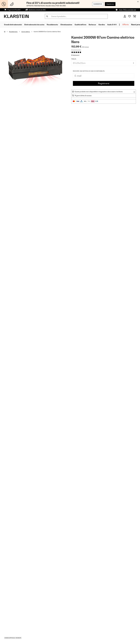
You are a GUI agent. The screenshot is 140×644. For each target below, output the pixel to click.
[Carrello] (135, 16)
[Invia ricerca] (47, 16)
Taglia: (74, 59)
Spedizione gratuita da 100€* (38, 10)
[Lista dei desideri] (130, 16)
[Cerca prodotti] (76, 16)
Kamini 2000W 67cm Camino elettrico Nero (49, 32)
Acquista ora (109, 4)
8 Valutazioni (75, 55)
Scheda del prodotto (76, 50)
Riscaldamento (14, 32)
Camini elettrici (27, 32)
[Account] (125, 16)
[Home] (7, 32)
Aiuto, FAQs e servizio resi (127, 10)
